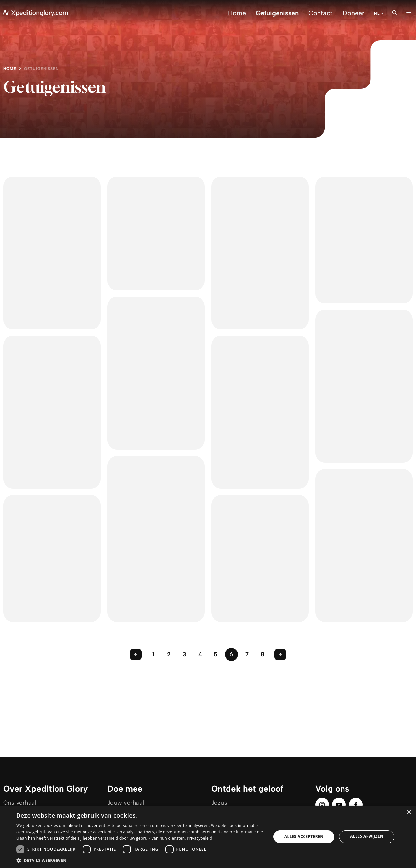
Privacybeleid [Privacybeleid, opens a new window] (200, 838)
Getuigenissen (277, 13)
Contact (320, 13)
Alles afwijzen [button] (367, 836)
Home (237, 13)
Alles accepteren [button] (304, 837)
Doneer (353, 13)
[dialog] (208, 837)
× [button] (409, 813)
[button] (140, 860)
